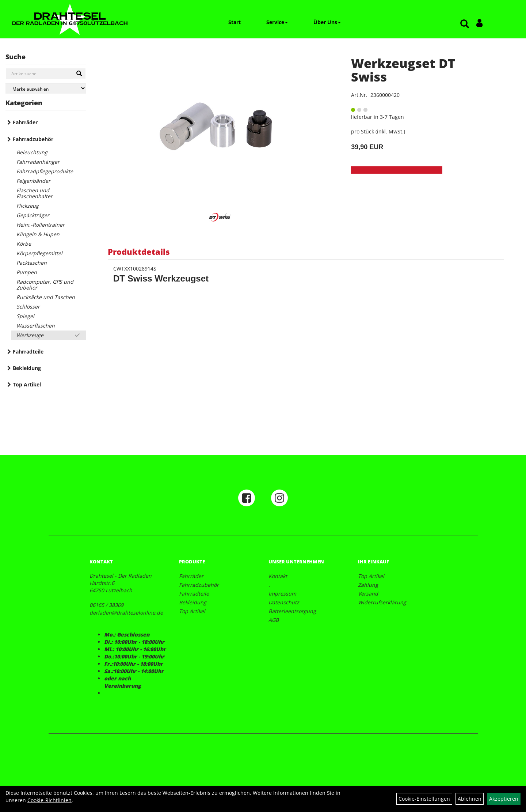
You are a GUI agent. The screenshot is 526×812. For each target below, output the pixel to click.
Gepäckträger (33, 215)
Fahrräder (25, 122)
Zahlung (368, 585)
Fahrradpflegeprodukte (45, 171)
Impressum (282, 594)
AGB (274, 620)
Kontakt (278, 576)
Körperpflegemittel (39, 253)
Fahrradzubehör (33, 139)
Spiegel (25, 316)
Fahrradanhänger (38, 162)
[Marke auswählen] (46, 88)
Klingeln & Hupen (38, 234)
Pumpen (27, 272)
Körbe (24, 244)
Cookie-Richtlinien (49, 800)
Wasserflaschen (36, 326)
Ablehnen (470, 799)
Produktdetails (139, 252)
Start (235, 22)
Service (277, 22)
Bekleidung (27, 368)
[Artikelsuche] (465, 24)
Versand (368, 594)
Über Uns (327, 22)
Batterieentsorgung (292, 611)
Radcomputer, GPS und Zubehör (45, 285)
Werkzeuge (30, 335)
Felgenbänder (33, 181)
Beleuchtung (32, 152)
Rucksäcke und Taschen (46, 297)
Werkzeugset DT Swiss (403, 70)
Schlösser (28, 307)
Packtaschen (32, 263)
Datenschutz (284, 602)
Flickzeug (28, 206)
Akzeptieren (504, 799)
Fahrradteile (28, 352)
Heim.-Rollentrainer (41, 225)
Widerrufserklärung (382, 602)
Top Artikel (27, 384)
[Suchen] (79, 73)
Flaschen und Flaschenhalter (35, 193)
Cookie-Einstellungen (424, 799)
